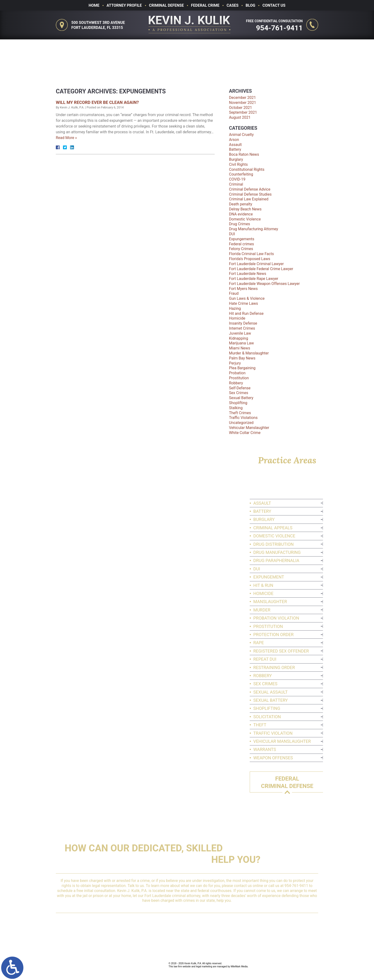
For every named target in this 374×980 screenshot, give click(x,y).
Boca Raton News (244, 154)
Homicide (237, 318)
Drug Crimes (239, 224)
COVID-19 (237, 179)
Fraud (234, 293)
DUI (232, 234)
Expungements (242, 239)
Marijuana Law (241, 343)
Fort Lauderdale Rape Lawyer (254, 279)
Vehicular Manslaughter (249, 428)
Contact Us (274, 5)
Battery (235, 149)
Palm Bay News (242, 358)
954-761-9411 (280, 28)
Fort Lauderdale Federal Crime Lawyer (261, 269)
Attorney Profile (124, 5)
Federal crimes (242, 244)
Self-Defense (240, 388)
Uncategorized (241, 423)
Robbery (236, 383)
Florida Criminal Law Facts (251, 254)
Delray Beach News (245, 209)
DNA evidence (241, 214)
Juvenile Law (240, 333)
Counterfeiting (241, 174)
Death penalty (241, 204)
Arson (234, 140)
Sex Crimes (239, 393)
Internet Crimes (242, 328)
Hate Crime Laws (244, 303)
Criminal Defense (166, 5)
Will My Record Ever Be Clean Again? (97, 102)
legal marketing (204, 967)
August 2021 (240, 117)
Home (94, 5)
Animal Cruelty (241, 135)
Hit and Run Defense (246, 313)
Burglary (236, 159)
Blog (250, 5)
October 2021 (240, 108)
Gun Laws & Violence (247, 298)
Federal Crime (205, 5)
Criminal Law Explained (249, 199)
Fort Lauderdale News (248, 274)
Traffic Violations (243, 418)
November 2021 (242, 103)
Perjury (235, 363)
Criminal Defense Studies (250, 194)
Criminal (236, 184)
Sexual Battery (241, 398)
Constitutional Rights (247, 169)
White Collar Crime (245, 433)
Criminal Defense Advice (250, 189)
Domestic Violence (245, 219)
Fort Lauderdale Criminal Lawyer (256, 264)
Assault (235, 145)
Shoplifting (238, 403)
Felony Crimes (241, 249)
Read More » (66, 138)
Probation (237, 373)
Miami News (240, 348)
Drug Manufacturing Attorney (254, 229)
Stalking (236, 408)
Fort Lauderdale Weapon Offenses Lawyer (264, 284)
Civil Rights (238, 164)
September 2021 (243, 112)
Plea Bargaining (242, 368)
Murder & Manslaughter (249, 353)
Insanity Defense (243, 323)
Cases (233, 5)
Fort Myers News (243, 289)
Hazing (235, 308)
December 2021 (242, 98)
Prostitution (239, 378)
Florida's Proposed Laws (250, 259)
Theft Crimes (240, 413)
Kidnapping (239, 338)
